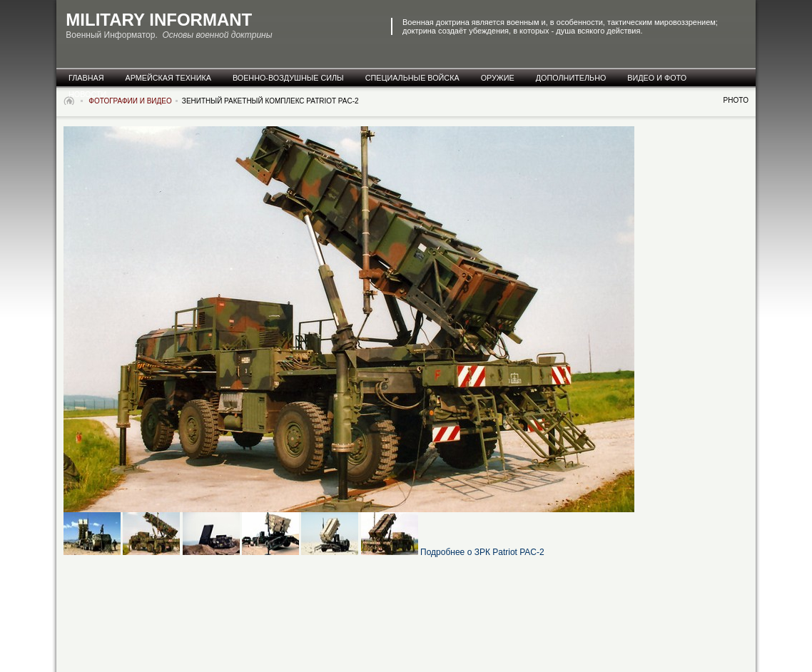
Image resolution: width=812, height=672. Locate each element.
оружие (498, 78)
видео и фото (657, 78)
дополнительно (571, 78)
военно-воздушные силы (288, 78)
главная (86, 78)
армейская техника (168, 78)
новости (87, 94)
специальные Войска (412, 78)
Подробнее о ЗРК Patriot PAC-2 (482, 552)
